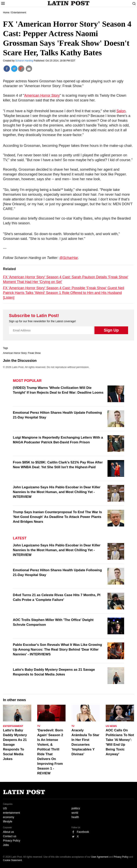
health (75, 817)
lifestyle (8, 821)
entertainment (11, 813)
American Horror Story (42, 95)
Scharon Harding (24, 61)
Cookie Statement (12, 860)
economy (9, 817)
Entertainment (19, 13)
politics (76, 808)
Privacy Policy (12, 841)
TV (39, 726)
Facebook (83, 832)
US (5, 808)
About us (8, 832)
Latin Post (69, 3)
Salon (121, 111)
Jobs (6, 845)
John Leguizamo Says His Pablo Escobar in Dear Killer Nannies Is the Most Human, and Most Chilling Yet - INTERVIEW (57, 492)
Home (6, 13)
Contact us (10, 836)
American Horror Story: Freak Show (22, 353)
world (75, 813)
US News (111, 726)
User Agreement (100, 857)
